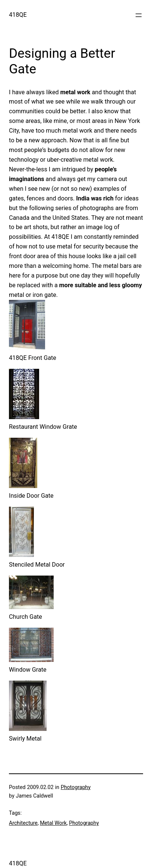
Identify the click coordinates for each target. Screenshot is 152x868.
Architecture (23, 823)
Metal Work (53, 823)
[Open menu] (139, 15)
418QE (18, 15)
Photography (76, 787)
